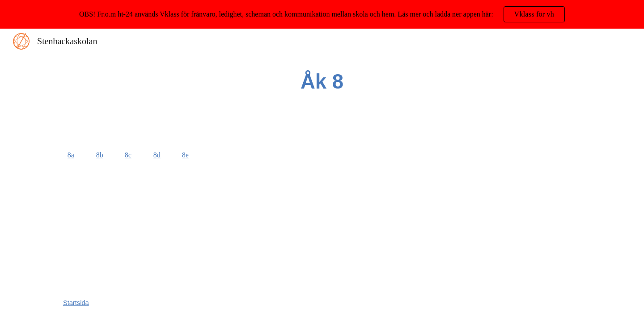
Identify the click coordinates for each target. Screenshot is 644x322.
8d (157, 155)
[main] (322, 82)
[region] (322, 14)
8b (100, 155)
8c (128, 155)
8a (71, 155)
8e (185, 155)
